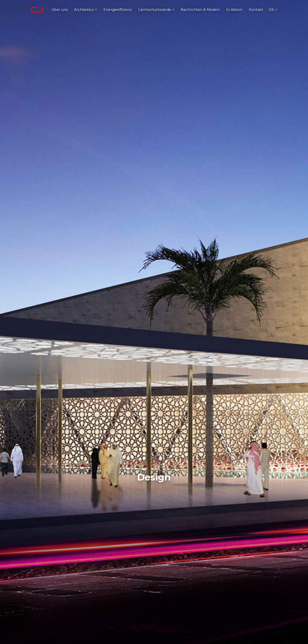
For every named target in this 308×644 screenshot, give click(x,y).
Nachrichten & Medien (200, 10)
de (271, 10)
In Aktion (234, 10)
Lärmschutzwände (155, 10)
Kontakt (256, 10)
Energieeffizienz (118, 10)
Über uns (60, 10)
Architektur (84, 10)
